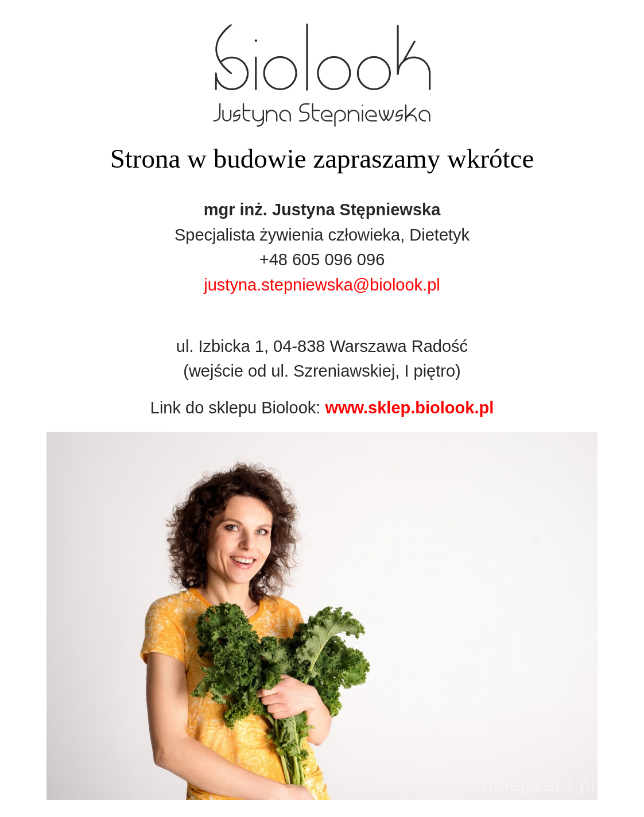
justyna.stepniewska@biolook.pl (322, 285)
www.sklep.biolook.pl (409, 408)
